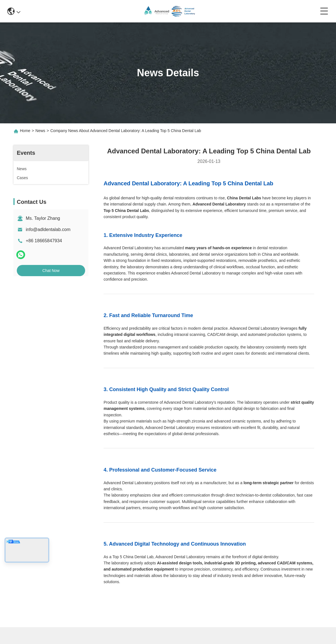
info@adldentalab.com (48, 229)
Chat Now (51, 271)
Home (25, 131)
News (40, 131)
